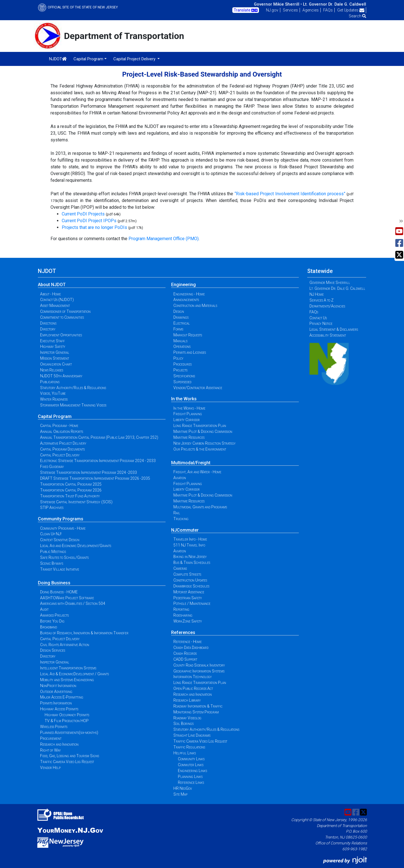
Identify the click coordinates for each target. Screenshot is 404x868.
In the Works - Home (189, 408)
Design (179, 311)
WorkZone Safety (188, 621)
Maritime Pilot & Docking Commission (203, 431)
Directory (48, 329)
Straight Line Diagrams (192, 735)
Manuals (180, 341)
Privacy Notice (321, 323)
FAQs (328, 10)
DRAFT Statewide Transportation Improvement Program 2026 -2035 (95, 478)
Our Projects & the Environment (200, 449)
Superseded (182, 382)
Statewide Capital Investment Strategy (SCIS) (76, 502)
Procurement (51, 738)
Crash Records (185, 653)
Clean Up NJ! (51, 534)
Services (290, 10)
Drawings (181, 317)
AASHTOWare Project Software (67, 598)
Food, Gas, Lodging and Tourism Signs (70, 756)
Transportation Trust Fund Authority (70, 496)
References (183, 632)
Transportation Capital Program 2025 (71, 484)
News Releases (52, 370)
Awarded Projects (54, 615)
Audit (44, 609)
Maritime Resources (189, 437)
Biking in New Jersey (190, 557)
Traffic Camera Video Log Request (67, 762)
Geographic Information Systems (199, 671)
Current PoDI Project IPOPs (89, 221)
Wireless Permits (54, 727)
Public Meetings (53, 552)
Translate (246, 10)
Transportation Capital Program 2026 (71, 490)
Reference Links (191, 782)
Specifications (184, 376)
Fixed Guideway (52, 467)
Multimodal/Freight (191, 463)
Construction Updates (190, 580)
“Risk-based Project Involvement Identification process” (290, 194)
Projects (180, 370)
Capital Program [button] (88, 59)
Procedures (183, 364)
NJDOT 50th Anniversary (61, 376)
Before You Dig (52, 621)
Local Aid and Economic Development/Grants (76, 546)
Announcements (186, 300)
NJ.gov (272, 10)
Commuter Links (191, 765)
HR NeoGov (183, 788)
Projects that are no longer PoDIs (94, 227)
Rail (177, 513)
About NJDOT (52, 285)
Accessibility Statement (328, 335)
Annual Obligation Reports (62, 431)
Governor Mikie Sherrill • (278, 4)
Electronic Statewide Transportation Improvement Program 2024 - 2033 (98, 461)
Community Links (191, 759)
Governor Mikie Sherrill (330, 283)
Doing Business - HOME (59, 592)
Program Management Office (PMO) (164, 239)
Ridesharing (183, 615)
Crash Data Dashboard (191, 647)
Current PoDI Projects (83, 214)
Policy (178, 358)
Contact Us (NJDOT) (57, 300)
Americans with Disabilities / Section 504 (73, 603)
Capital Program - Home (59, 426)
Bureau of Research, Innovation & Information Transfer (84, 633)
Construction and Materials (195, 306)
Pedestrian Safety (188, 598)
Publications (50, 382)
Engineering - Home (189, 294)
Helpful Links (185, 753)
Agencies (311, 10)
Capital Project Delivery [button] (135, 59)
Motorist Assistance (189, 592)
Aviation (180, 478)
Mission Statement (55, 358)
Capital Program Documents (62, 449)
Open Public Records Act (193, 688)
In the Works (184, 399)
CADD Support (185, 659)
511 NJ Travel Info (189, 545)
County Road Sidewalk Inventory (199, 665)
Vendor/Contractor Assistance (198, 388)
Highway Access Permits (59, 709)
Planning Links (190, 777)
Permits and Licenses (190, 352)
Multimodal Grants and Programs (200, 507)
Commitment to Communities (62, 317)
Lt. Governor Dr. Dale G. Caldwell (335, 4)
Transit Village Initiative (60, 569)
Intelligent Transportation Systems (68, 668)
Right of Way (50, 750)
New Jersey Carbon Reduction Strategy (205, 443)
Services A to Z (322, 300)
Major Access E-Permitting (62, 697)
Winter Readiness (54, 399)
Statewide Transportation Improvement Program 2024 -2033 (89, 472)
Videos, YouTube (53, 393)
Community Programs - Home (63, 528)
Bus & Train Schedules (192, 562)
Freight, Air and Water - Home (197, 472)
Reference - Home (188, 642)
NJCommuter (185, 530)
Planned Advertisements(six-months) (69, 732)
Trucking (181, 519)
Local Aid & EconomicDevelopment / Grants (74, 674)
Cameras (180, 568)
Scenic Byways (52, 563)
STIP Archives (52, 508)
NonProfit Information (58, 686)
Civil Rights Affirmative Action (65, 645)
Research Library (187, 700)
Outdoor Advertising (56, 692)
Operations (182, 346)
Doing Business (54, 583)
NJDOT (58, 59)
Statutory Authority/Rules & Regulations (73, 388)
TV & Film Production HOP (67, 721)
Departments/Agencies (327, 306)
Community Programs (61, 519)
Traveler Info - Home (190, 539)
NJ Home (317, 294)
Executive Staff (52, 341)
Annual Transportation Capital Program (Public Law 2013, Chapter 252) (99, 437)
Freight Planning (188, 414)
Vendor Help (50, 768)
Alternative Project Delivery (63, 443)
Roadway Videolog (187, 718)
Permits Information (56, 703)
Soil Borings (183, 724)
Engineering (183, 285)
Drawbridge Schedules (191, 586)
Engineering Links (192, 771)
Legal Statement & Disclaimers (334, 329)
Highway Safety (53, 346)
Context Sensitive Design (60, 540)
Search (357, 16)
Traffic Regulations (189, 747)
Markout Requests (188, 335)
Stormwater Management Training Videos (73, 405)
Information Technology (193, 677)
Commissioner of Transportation (65, 311)
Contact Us (318, 318)
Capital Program (55, 416)
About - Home (50, 294)
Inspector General (55, 352)
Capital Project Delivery (60, 455)
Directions (48, 323)
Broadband (49, 627)
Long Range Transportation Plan (200, 426)
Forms (178, 329)
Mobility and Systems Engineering (67, 680)
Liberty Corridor (187, 420)
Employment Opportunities (61, 335)
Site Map (180, 794)
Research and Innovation (59, 744)
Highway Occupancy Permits (67, 715)
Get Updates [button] (351, 10)
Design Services (53, 650)
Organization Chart (56, 364)
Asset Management (55, 306)
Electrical (182, 323)
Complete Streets (187, 574)
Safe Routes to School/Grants (64, 557)
